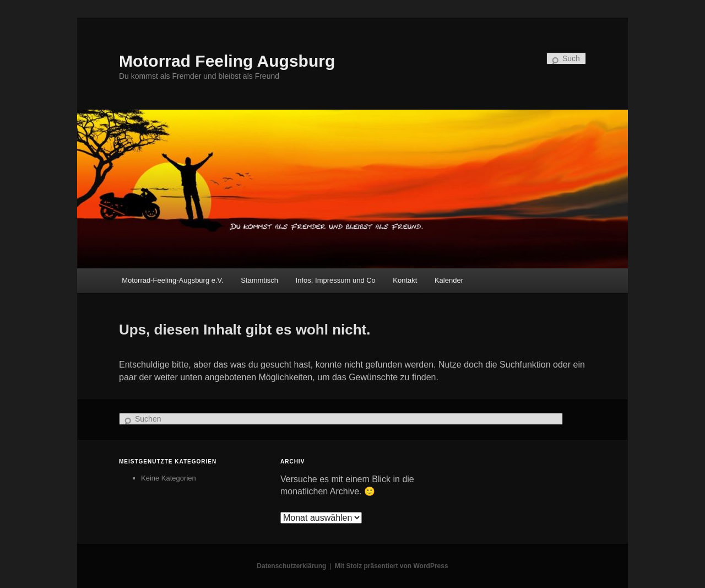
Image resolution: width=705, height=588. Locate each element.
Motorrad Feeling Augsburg (227, 61)
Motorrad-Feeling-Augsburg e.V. (173, 280)
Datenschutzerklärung (291, 566)
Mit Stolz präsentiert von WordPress (392, 566)
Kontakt (405, 280)
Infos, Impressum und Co (336, 280)
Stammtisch (259, 280)
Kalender (449, 280)
